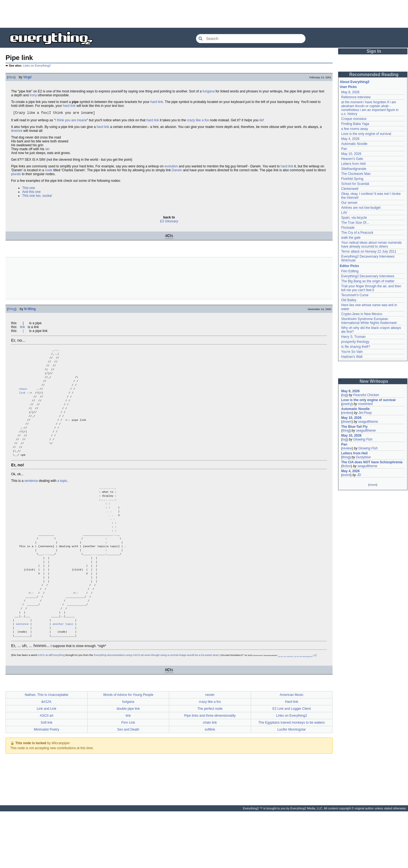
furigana (208, 91)
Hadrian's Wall (352, 357)
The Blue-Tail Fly (354, 427)
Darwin (177, 171)
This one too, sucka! (37, 197)
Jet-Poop (365, 413)
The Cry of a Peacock (357, 233)
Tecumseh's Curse (355, 295)
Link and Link (46, 765)
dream (347, 422)
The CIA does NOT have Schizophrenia (372, 462)
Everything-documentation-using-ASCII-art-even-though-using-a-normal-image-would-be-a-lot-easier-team (156, 712)
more (373, 485)
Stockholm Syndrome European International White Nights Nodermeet (369, 321)
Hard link (292, 758)
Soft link (46, 779)
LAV (344, 213)
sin (47, 150)
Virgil (27, 77)
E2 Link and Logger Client (292, 765)
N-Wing (30, 310)
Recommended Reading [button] (374, 75)
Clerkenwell (350, 189)
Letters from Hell (353, 164)
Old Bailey (349, 300)
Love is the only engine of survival (366, 134)
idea (11, 77)
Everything (58, 712)
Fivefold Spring (352, 179)
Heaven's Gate (352, 159)
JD (359, 475)
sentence (31, 505)
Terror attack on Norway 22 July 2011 (369, 251)
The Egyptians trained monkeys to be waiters (292, 779)
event (346, 475)
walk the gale (351, 238)
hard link (157, 102)
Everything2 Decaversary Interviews (368, 276)
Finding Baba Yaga (355, 124)
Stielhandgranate (354, 169)
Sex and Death (128, 786)
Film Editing (350, 271)
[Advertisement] (204, 14)
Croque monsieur (354, 119)
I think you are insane (71, 121)
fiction (347, 466)
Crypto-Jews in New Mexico (362, 314)
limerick (17, 132)
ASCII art (43, 712)
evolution (171, 167)
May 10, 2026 (351, 154)
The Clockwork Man (356, 174)
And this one (31, 193)
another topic (63, 678)
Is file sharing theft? (356, 347)
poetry (347, 404)
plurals (16, 175)
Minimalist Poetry (46, 786)
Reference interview (356, 97)
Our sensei (349, 203)
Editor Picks (349, 266)
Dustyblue (363, 457)
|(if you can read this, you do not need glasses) (295, 713)
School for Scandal (355, 184)
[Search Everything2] (251, 39)
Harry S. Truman (353, 337)
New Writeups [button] (374, 381)
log (344, 395)
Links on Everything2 (37, 66)
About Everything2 (355, 82)
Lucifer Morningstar (292, 786)
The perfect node (210, 765)
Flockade (348, 228)
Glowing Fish (363, 439)
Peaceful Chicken (366, 395)
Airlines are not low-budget (361, 208)
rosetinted (365, 404)
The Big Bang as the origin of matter (368, 281)
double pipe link (128, 765)
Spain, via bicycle (354, 218)
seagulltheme (368, 422)
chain (23, 399)
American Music (292, 751)
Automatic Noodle (354, 144)
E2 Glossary (169, 222)
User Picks (348, 87)
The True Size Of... (355, 223)
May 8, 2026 (350, 92)
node (49, 171)
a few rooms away (355, 129)
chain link (210, 779)
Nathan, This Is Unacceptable (46, 751)
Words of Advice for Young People (128, 751)
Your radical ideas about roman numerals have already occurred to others (371, 245)
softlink (210, 786)
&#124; (47, 758)
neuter (210, 751)
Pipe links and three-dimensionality (210, 772)
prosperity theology (355, 342)
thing (12, 310)
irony (33, 95)
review (347, 413)
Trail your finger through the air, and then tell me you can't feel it (371, 288)
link (22, 328)
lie (261, 121)
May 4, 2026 (350, 139)
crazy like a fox (198, 121)
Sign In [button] (374, 51)
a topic (62, 505)
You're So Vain (352, 352)
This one (29, 189)
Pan (344, 149)
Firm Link (128, 779)
